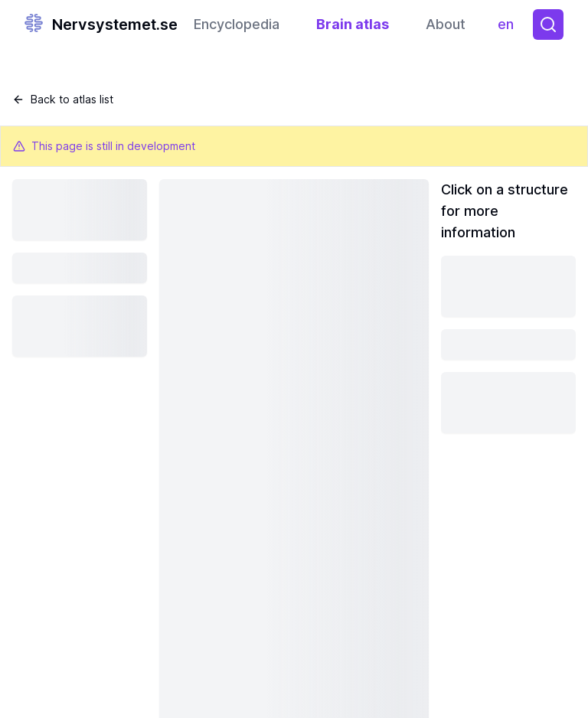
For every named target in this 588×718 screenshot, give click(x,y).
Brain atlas (353, 24)
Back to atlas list (63, 99)
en (510, 28)
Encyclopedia (237, 24)
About (446, 24)
